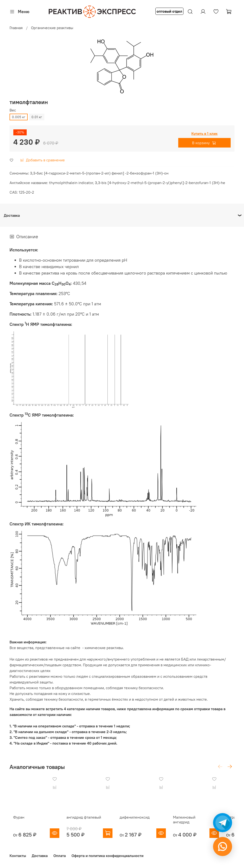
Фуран (15, 822)
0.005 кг (19, 117)
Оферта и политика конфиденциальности (107, 856)
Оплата (60, 856)
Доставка (40, 856)
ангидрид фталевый (85, 822)
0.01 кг (37, 117)
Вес (13, 110)
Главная (16, 28)
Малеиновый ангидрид (204, 822)
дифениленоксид (141, 822)
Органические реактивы (52, 28)
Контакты (18, 856)
